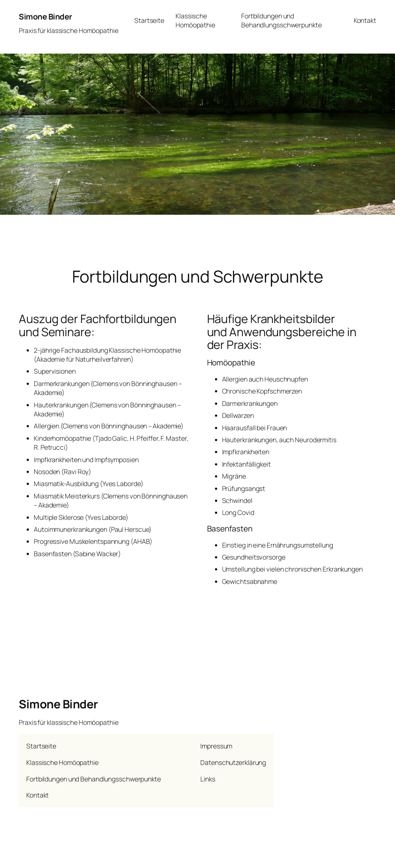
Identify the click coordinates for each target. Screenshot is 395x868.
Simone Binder (45, 16)
